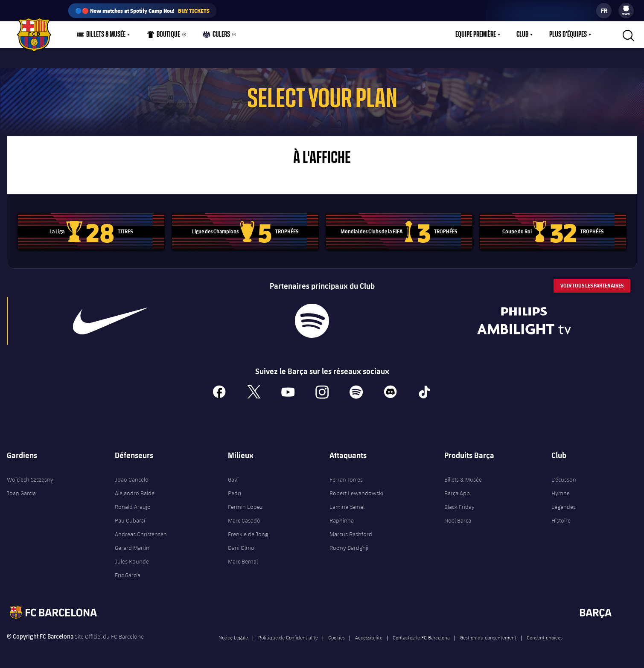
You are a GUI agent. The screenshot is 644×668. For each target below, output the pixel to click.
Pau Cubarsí (130, 520)
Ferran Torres (346, 479)
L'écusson (564, 479)
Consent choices (545, 637)
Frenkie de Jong (248, 534)
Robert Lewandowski (356, 493)
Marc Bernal (243, 561)
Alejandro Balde (135, 493)
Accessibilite (369, 637)
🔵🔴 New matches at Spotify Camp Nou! (142, 11)
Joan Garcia (21, 493)
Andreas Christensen (141, 534)
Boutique (164, 36)
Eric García (128, 575)
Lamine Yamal (347, 507)
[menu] (626, 11)
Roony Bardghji (349, 548)
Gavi (233, 479)
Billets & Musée (463, 479)
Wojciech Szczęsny (30, 479)
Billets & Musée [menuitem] (106, 35)
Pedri (235, 493)
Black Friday (459, 507)
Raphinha (342, 520)
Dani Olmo (241, 548)
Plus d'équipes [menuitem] (568, 35)
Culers (217, 36)
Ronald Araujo (133, 507)
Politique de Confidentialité (288, 637)
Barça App (457, 493)
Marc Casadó (244, 520)
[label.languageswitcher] (604, 11)
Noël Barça (458, 520)
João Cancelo (132, 479)
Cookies (337, 637)
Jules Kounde (132, 561)
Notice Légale (233, 637)
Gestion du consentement (488, 637)
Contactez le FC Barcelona (421, 637)
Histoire (561, 520)
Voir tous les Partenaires (592, 286)
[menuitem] (626, 9)
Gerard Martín (132, 548)
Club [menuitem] (522, 35)
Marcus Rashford (351, 534)
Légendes (564, 507)
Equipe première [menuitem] (476, 35)
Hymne (561, 493)
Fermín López (245, 507)
